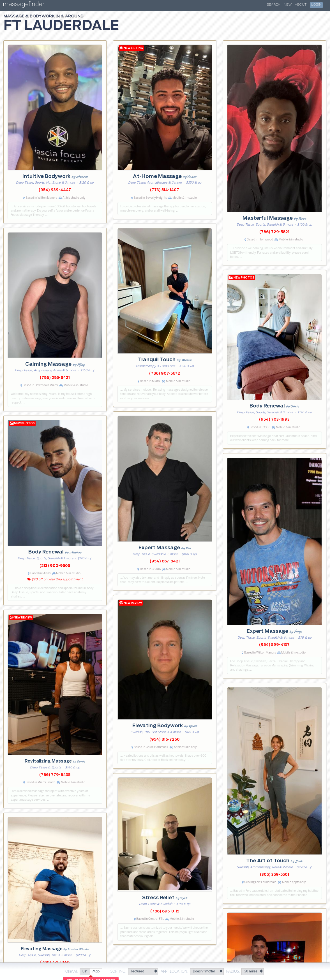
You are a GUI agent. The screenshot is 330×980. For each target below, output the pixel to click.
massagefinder (24, 5)
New (288, 5)
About (301, 5)
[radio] (85, 972)
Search (274, 5)
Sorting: (118, 972)
